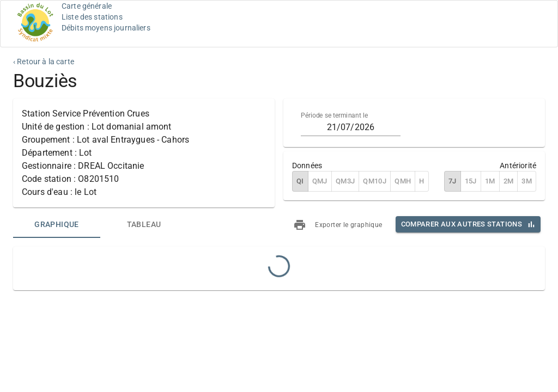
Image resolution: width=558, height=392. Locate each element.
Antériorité (518, 166)
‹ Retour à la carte (44, 62)
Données (307, 166)
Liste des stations (92, 17)
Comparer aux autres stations (462, 224)
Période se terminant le (334, 115)
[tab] (57, 225)
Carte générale (87, 6)
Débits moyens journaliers (106, 28)
